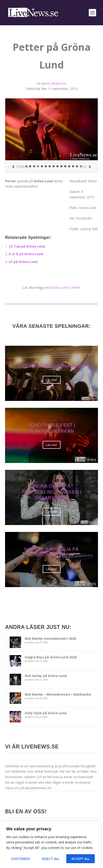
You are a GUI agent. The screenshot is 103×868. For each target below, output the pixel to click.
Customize (21, 859)
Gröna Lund (59, 287)
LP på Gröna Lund (23, 262)
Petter (76, 287)
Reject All (51, 859)
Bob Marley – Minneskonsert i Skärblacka (58, 694)
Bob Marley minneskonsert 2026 (50, 638)
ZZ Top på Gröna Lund (27, 246)
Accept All (81, 859)
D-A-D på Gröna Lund (26, 254)
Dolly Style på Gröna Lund (46, 713)
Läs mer (52, 380)
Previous (21, 167)
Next (85, 167)
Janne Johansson (54, 83)
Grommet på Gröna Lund (51, 366)
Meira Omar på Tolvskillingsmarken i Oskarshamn (51, 492)
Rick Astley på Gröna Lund (46, 676)
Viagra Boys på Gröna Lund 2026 (51, 657)
